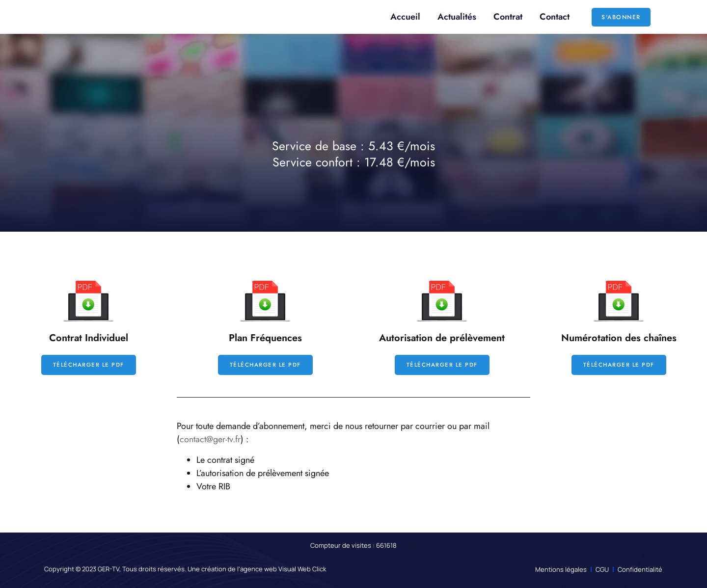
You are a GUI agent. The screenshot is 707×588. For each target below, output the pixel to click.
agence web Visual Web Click (283, 569)
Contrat (508, 17)
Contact (555, 17)
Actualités (457, 17)
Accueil (405, 17)
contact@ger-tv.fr (210, 440)
